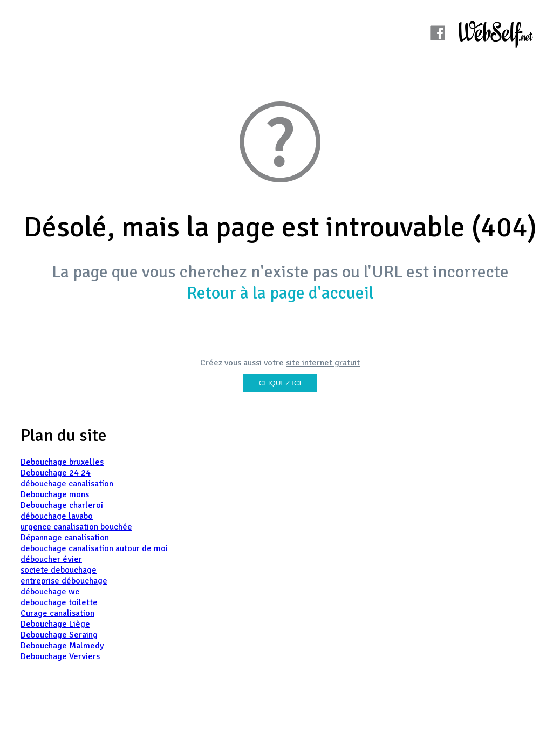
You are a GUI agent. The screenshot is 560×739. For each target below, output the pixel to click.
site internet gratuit (323, 363)
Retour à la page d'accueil (280, 293)
